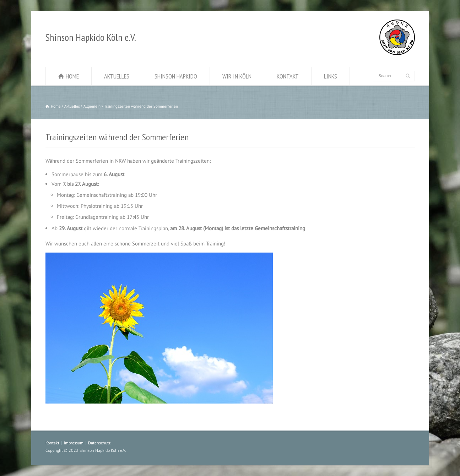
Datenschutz (99, 443)
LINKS (331, 76)
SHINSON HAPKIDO (176, 76)
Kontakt (52, 443)
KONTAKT (288, 76)
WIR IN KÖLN (237, 76)
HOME (72, 76)
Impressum (74, 443)
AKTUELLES (117, 76)
